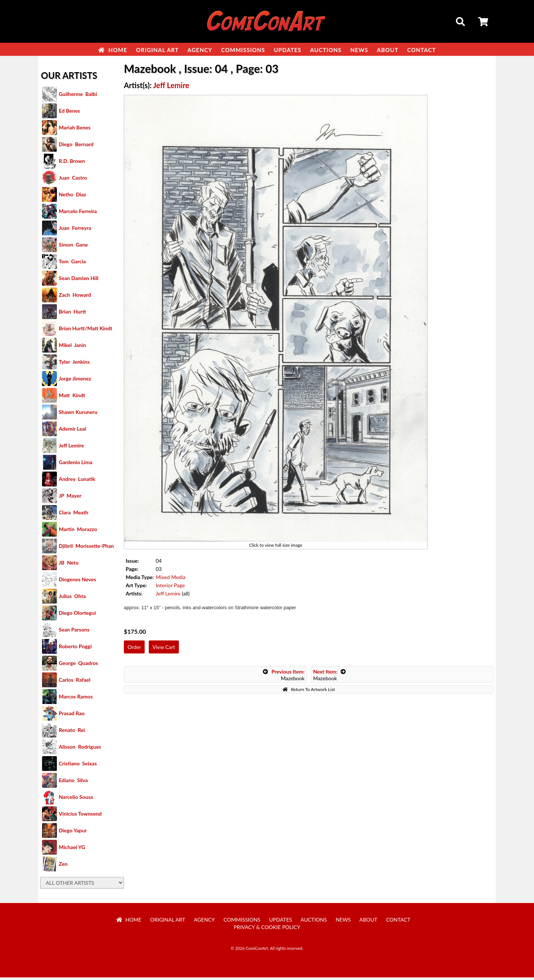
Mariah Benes (75, 130)
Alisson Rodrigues (80, 749)
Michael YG (72, 850)
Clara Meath (74, 515)
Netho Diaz (73, 197)
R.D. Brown (72, 163)
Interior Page (170, 588)
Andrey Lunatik (77, 481)
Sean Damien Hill (78, 281)
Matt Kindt (72, 398)
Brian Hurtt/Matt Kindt (86, 331)
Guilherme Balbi (78, 97)
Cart (484, 23)
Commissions (243, 50)
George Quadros (78, 666)
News (359, 50)
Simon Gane (73, 247)
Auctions (326, 50)
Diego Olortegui (77, 615)
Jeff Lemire (71, 448)
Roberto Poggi (75, 649)
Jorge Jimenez (75, 381)
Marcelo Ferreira (78, 214)
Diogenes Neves (77, 582)
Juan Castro (73, 180)
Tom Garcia (72, 264)
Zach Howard (75, 297)
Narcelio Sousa (76, 799)
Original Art (157, 50)
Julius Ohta (72, 599)
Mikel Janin (72, 348)
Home (113, 50)
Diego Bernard (76, 147)
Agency (200, 50)
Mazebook (284, 677)
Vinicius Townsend (80, 816)
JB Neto (69, 565)
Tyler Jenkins (74, 364)
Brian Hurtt (72, 314)
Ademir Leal (73, 431)
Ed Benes (69, 113)
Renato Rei (72, 732)
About (388, 50)
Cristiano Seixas (78, 766)
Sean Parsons (74, 632)
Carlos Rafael (75, 682)
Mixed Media (171, 580)
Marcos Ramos (76, 699)
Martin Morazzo (78, 532)
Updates (287, 50)
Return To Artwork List (309, 692)
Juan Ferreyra (75, 230)
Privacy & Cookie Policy (267, 930)
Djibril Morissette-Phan (86, 548)
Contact (422, 50)
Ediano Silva (73, 783)
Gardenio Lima (75, 465)
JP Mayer (70, 498)
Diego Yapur (73, 833)
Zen (63, 866)
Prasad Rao (72, 716)
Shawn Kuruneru (78, 415)
